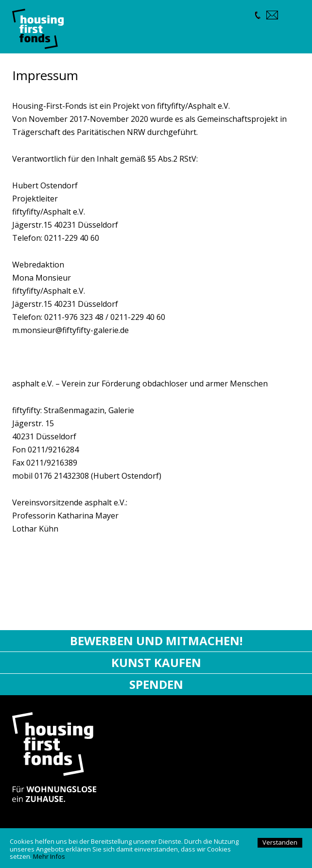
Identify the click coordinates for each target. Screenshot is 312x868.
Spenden (156, 684)
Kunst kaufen (156, 662)
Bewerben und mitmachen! (156, 641)
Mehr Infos (49, 856)
